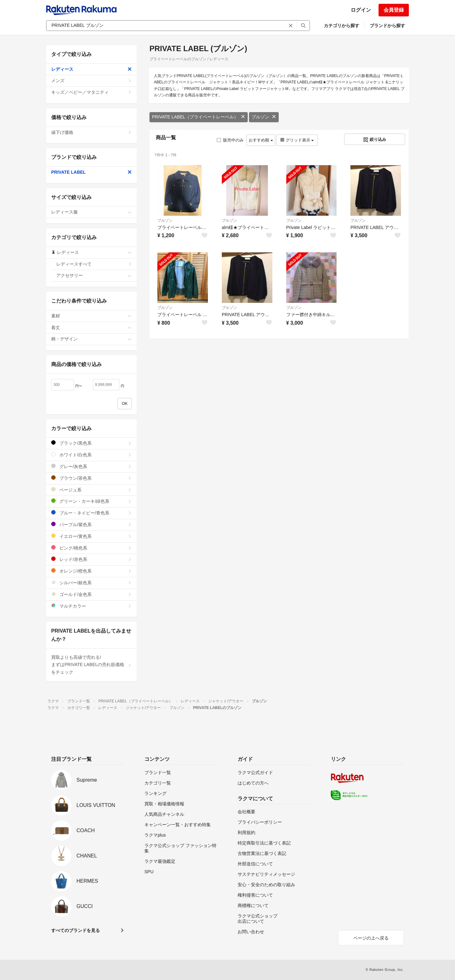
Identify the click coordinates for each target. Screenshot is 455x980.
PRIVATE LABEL (91, 172)
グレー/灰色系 (91, 466)
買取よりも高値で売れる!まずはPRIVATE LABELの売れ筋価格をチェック (91, 665)
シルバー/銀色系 (91, 583)
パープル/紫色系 (91, 524)
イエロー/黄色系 (91, 536)
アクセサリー (94, 275)
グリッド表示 (297, 140)
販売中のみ (230, 140)
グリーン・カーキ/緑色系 (91, 501)
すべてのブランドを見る (76, 930)
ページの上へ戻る (371, 938)
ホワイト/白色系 (91, 455)
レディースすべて (94, 264)
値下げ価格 (91, 132)
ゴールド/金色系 (91, 594)
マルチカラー (91, 606)
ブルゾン (264, 117)
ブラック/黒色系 (91, 443)
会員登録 (394, 10)
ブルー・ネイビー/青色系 (91, 513)
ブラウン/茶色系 (91, 478)
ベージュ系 (91, 490)
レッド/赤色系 (91, 559)
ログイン (361, 10)
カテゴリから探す (342, 26)
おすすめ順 (261, 140)
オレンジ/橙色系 (91, 571)
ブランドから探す (387, 26)
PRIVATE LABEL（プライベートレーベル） (199, 117)
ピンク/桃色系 (91, 548)
